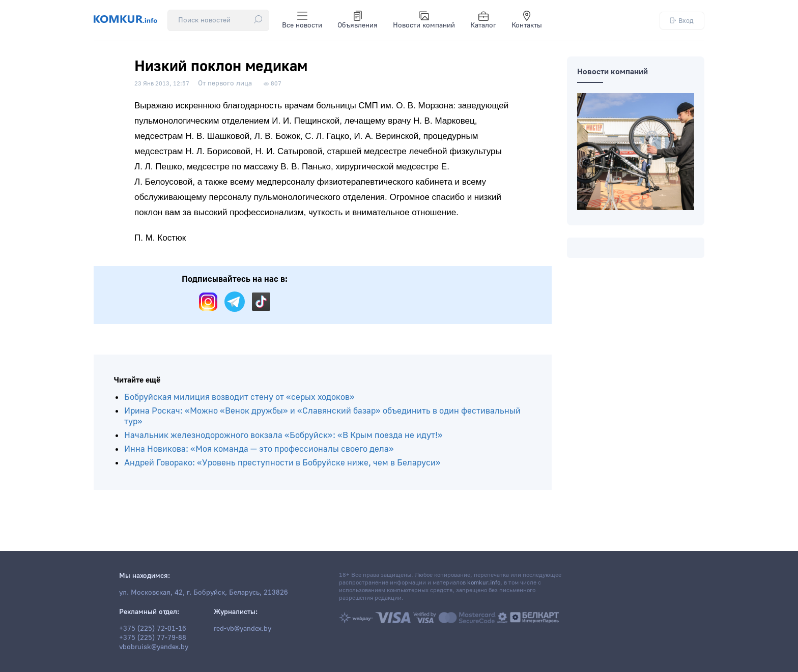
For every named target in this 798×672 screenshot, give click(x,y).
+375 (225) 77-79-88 (153, 638)
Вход (682, 21)
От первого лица (225, 83)
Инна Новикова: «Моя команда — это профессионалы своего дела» (259, 449)
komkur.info (484, 583)
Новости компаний (424, 20)
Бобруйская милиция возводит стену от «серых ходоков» (239, 397)
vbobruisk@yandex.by (154, 647)
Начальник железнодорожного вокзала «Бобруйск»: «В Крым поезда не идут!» (283, 435)
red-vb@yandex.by (243, 629)
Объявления (358, 20)
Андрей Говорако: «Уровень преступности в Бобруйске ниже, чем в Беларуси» (282, 463)
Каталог (483, 20)
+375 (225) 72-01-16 (153, 629)
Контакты (527, 20)
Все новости (302, 20)
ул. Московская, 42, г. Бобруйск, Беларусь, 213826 (204, 593)
